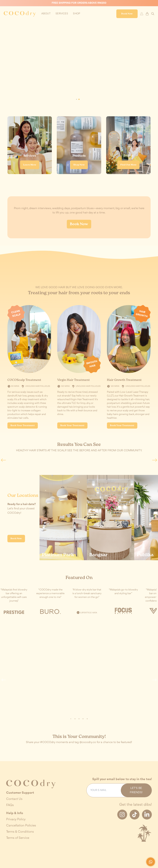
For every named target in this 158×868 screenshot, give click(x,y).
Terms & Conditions (20, 832)
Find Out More (128, 165)
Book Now (79, 224)
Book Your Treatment (23, 425)
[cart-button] (147, 14)
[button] (79, 99)
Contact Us (14, 799)
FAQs (10, 805)
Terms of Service (18, 838)
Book (127, 14)
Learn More (30, 165)
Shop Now (79, 165)
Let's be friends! (136, 790)
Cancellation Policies (21, 826)
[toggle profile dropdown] (46, 14)
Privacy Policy (16, 819)
